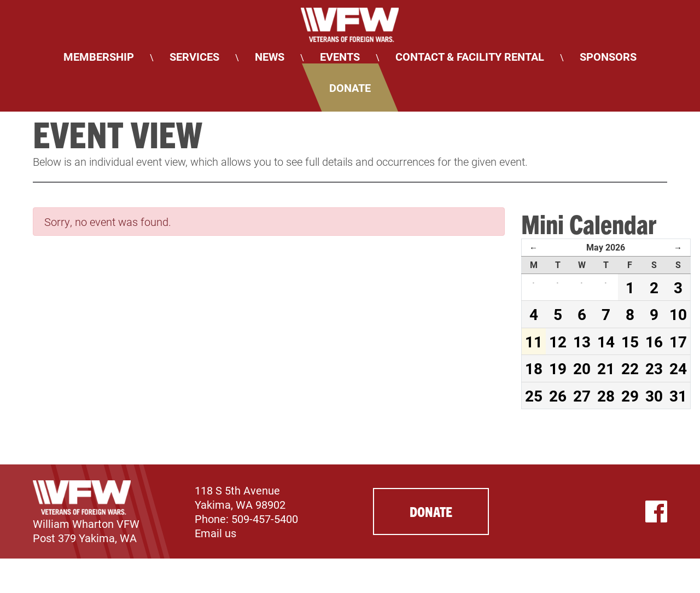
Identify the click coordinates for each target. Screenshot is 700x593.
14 (606, 341)
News (270, 56)
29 (630, 396)
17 (678, 341)
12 (558, 341)
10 (678, 314)
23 (654, 368)
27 (582, 396)
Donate (350, 88)
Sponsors (608, 56)
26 (558, 396)
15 (630, 341)
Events (340, 56)
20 (582, 368)
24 (678, 368)
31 (678, 396)
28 (606, 396)
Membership (99, 56)
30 (654, 396)
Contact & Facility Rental (470, 56)
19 (558, 368)
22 (630, 368)
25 (534, 396)
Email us (215, 533)
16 (654, 341)
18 (534, 368)
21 (606, 368)
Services (194, 56)
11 (534, 341)
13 (582, 341)
